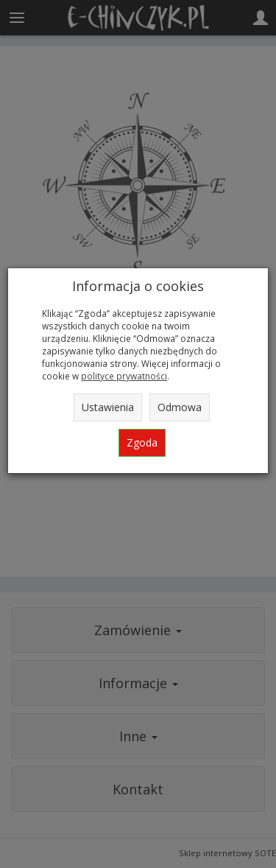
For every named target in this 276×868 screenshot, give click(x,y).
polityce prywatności (124, 376)
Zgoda (142, 442)
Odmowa (180, 407)
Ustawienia (108, 407)
